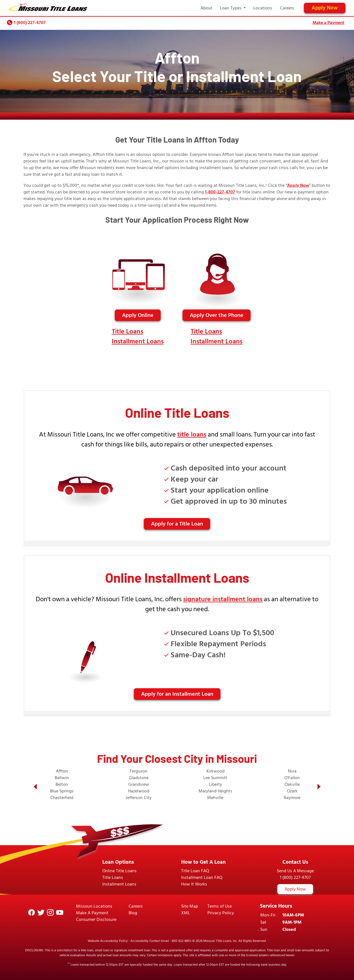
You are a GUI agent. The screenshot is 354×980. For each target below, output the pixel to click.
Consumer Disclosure (96, 919)
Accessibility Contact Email (150, 941)
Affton (62, 771)
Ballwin (62, 778)
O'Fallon (292, 778)
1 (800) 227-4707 (30, 23)
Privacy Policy (221, 913)
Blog (133, 913)
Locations (263, 8)
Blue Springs (62, 791)
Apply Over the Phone (217, 315)
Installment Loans (138, 341)
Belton (62, 784)
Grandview (139, 784)
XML (186, 913)
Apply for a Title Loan (177, 524)
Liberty (215, 784)
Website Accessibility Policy (108, 941)
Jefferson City (139, 798)
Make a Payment (328, 23)
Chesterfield (62, 798)
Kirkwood (215, 771)
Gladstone (139, 778)
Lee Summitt (215, 778)
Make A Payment (92, 913)
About (206, 8)
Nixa (292, 771)
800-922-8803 (182, 941)
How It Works (194, 884)
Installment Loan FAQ (202, 877)
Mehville (215, 798)
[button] (35, 787)
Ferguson (139, 771)
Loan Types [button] (231, 8)
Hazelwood (139, 791)
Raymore (292, 798)
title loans (192, 434)
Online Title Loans (119, 871)
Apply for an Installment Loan (177, 694)
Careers (287, 8)
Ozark (292, 791)
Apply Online (138, 315)
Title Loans (127, 331)
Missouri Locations (94, 906)
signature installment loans (223, 599)
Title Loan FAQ (195, 871)
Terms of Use (220, 906)
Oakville (292, 784)
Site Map (190, 906)
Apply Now (325, 8)
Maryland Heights (215, 791)
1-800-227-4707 (220, 192)
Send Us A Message (295, 871)
